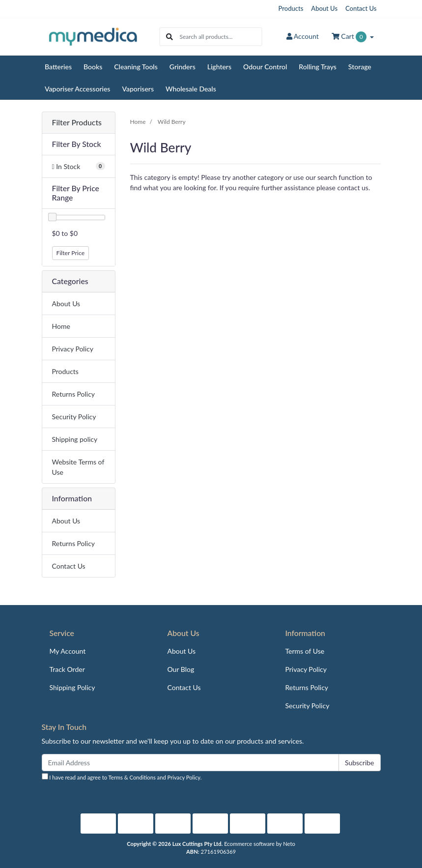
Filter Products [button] (77, 122)
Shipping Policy (72, 687)
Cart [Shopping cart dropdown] (350, 37)
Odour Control (265, 67)
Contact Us (361, 8)
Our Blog (181, 669)
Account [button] (303, 36)
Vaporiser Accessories (77, 89)
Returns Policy (74, 394)
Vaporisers (138, 89)
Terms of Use (305, 651)
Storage (360, 67)
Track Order (67, 669)
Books (93, 67)
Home (61, 326)
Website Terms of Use (78, 467)
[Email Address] (190, 763)
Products (291, 8)
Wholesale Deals (191, 89)
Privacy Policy (73, 349)
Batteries (58, 67)
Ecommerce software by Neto (260, 844)
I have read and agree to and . (122, 777)
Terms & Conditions (132, 777)
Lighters (219, 67)
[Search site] (169, 37)
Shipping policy (75, 439)
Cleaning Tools (136, 67)
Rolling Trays (318, 67)
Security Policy (74, 417)
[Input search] (220, 37)
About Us (324, 8)
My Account (68, 651)
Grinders (183, 67)
